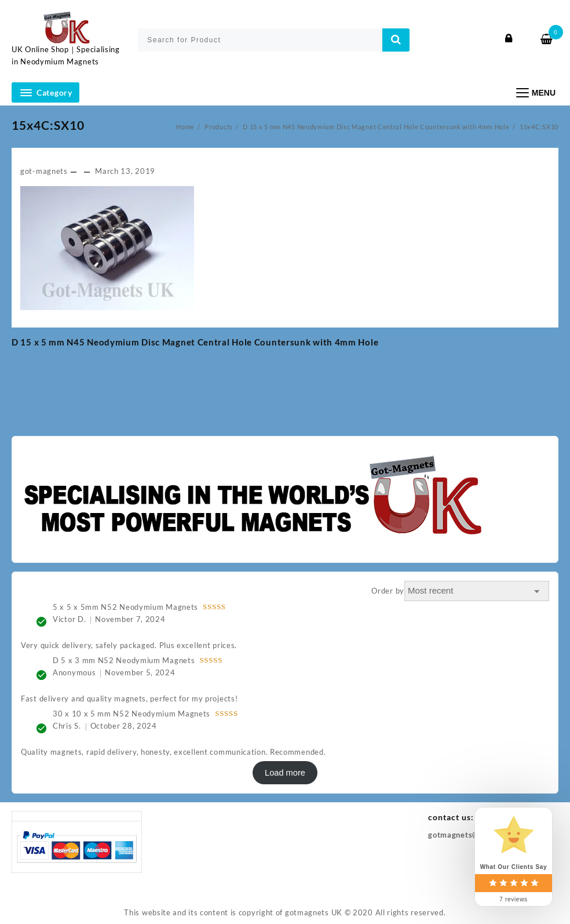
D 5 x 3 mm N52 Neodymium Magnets (124, 660)
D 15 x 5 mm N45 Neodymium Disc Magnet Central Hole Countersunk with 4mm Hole (195, 342)
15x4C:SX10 (48, 125)
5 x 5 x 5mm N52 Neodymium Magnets (125, 607)
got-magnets (44, 171)
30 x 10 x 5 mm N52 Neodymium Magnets (131, 714)
